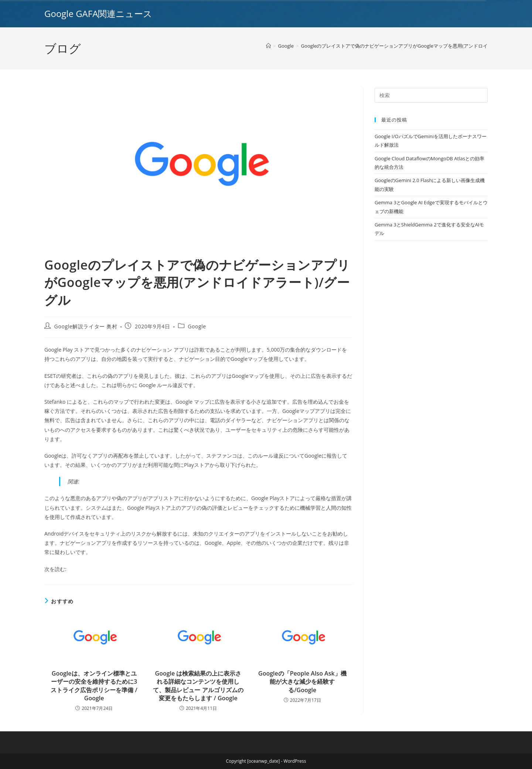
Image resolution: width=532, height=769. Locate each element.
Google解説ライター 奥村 (86, 326)
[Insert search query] (431, 95)
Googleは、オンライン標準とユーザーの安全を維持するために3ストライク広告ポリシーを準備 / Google (94, 686)
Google (197, 326)
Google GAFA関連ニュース (98, 13)
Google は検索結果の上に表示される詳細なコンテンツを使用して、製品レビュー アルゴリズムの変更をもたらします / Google (198, 686)
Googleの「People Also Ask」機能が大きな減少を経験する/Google (302, 682)
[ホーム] (268, 46)
